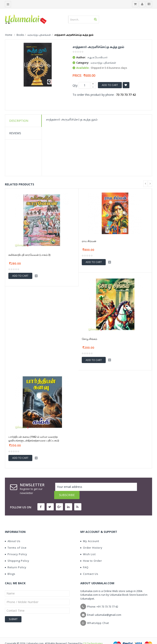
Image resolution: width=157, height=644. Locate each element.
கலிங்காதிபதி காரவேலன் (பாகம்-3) (29, 255)
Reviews (15, 133)
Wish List (88, 546)
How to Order (91, 553)
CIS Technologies (93, 635)
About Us (13, 533)
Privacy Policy (16, 546)
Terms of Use (16, 539)
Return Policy (16, 559)
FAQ (84, 559)
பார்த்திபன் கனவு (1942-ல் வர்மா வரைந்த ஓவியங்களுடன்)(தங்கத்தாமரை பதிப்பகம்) (34, 439)
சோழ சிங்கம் (89, 339)
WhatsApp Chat (98, 615)
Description (19, 121)
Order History (91, 539)
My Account (90, 533)
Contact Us (89, 566)
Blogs (10, 566)
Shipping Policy (17, 553)
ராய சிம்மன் (89, 241)
